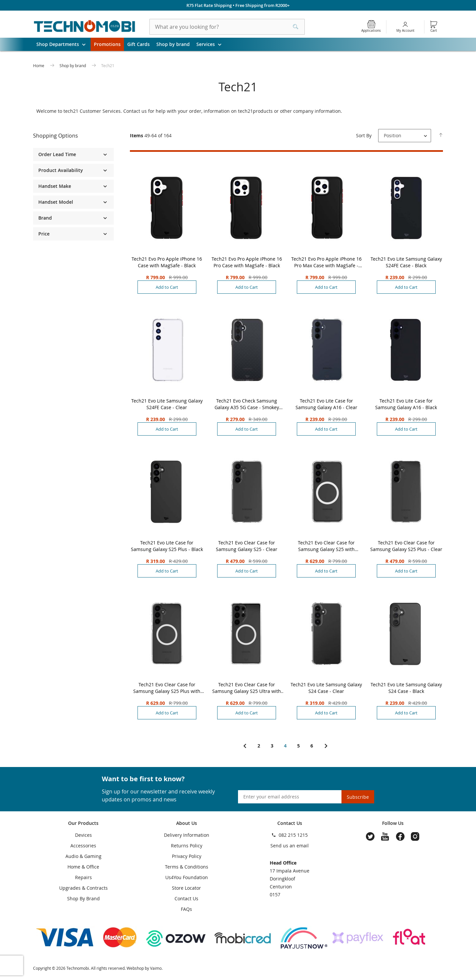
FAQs (186, 909)
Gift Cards (139, 44)
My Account (405, 31)
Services (211, 44)
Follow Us (393, 823)
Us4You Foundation (187, 877)
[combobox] (227, 27)
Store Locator (186, 888)
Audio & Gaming (83, 856)
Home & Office (83, 867)
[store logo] (85, 27)
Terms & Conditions (187, 867)
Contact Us (186, 898)
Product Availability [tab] (61, 170)
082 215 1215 (293, 835)
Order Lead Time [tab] (57, 154)
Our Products (83, 823)
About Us (187, 823)
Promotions (107, 44)
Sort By (364, 135)
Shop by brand (173, 44)
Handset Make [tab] (55, 186)
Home (39, 65)
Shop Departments (63, 44)
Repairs (83, 877)
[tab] (73, 136)
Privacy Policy (187, 856)
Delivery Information (187, 835)
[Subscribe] (358, 797)
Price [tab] (44, 234)
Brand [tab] (45, 218)
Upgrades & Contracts (83, 888)
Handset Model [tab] (56, 202)
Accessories (83, 846)
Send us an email (290, 846)
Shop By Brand (83, 898)
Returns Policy (187, 846)
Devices (83, 835)
